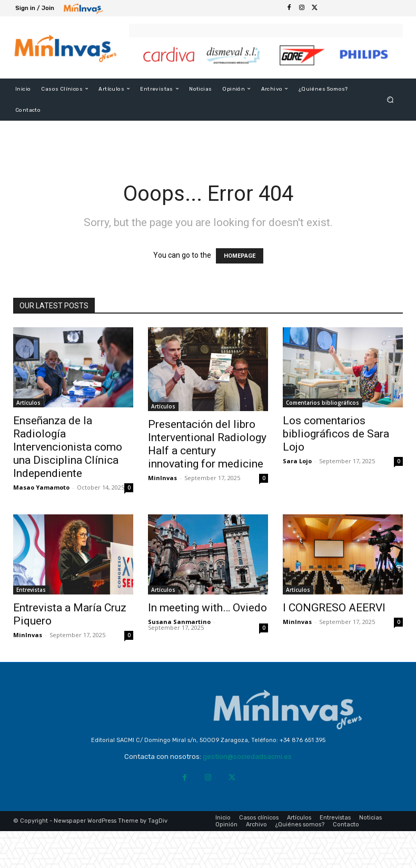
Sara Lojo (297, 461)
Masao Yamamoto (41, 487)
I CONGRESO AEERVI (334, 608)
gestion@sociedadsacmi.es (247, 757)
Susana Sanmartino (179, 622)
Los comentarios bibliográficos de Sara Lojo (336, 434)
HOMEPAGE (240, 256)
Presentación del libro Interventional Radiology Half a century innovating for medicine (207, 444)
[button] (390, 99)
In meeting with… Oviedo (207, 608)
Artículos (28, 403)
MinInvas (162, 478)
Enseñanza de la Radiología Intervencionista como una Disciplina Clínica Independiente (68, 447)
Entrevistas (31, 590)
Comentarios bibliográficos (323, 403)
